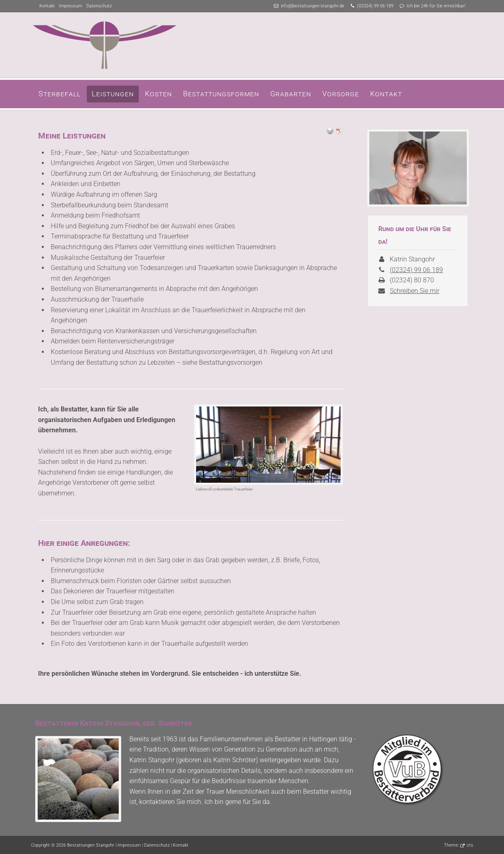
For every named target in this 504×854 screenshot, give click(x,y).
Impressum (71, 6)
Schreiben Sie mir (415, 291)
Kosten (158, 94)
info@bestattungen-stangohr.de (313, 6)
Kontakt (47, 6)
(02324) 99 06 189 (375, 6)
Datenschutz (99, 6)
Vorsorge (341, 94)
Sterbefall (60, 94)
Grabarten (291, 94)
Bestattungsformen (221, 94)
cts (470, 845)
